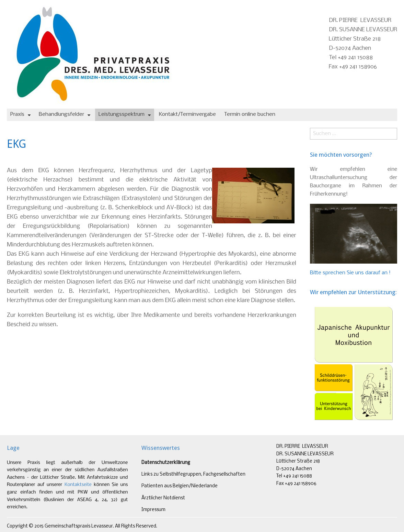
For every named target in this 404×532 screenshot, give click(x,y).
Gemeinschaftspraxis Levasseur (79, 526)
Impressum (153, 510)
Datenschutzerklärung (166, 463)
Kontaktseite (78, 485)
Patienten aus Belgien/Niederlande (180, 486)
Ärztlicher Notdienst (163, 498)
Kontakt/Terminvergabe (187, 114)
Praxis (17, 114)
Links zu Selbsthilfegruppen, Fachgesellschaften (193, 474)
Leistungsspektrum (122, 114)
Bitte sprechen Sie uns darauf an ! (350, 273)
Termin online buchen (250, 114)
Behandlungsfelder (61, 114)
